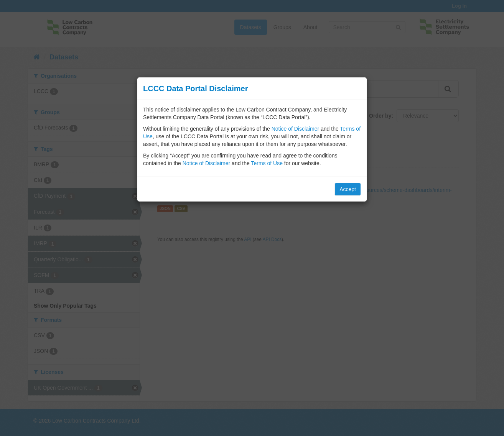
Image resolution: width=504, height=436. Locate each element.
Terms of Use (267, 163)
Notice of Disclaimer (295, 129)
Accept (348, 189)
